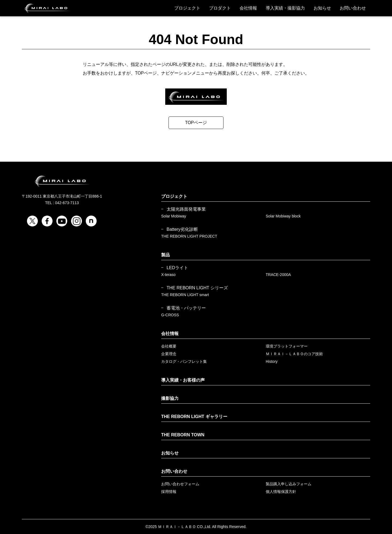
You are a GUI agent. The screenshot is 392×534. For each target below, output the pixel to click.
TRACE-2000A (278, 275)
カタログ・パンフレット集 (184, 361)
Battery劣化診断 (182, 229)
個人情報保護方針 (281, 492)
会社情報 (248, 8)
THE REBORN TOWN (183, 435)
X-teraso (168, 275)
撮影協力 (170, 398)
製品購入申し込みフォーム (289, 484)
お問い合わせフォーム (180, 484)
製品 (166, 255)
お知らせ (322, 8)
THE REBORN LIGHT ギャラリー (194, 417)
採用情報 (169, 492)
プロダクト (220, 8)
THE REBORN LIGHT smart (185, 295)
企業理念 (169, 354)
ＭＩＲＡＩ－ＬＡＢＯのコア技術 (294, 354)
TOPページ (196, 123)
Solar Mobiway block (283, 216)
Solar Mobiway (174, 216)
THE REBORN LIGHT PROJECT (189, 236)
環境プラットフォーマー (287, 346)
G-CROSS (170, 315)
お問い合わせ (353, 8)
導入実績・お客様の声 (183, 380)
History (272, 361)
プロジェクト (187, 8)
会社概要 (169, 346)
